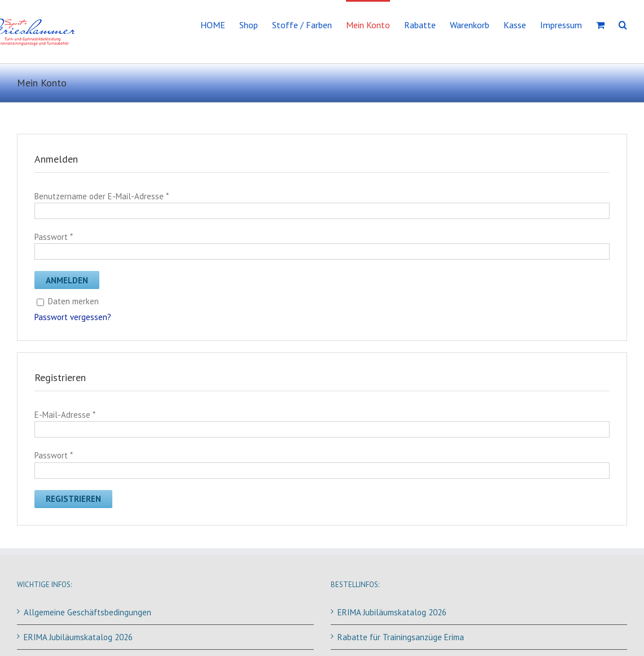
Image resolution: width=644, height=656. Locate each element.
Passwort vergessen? (73, 317)
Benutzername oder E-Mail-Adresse (101, 196)
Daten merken (68, 301)
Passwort (53, 237)
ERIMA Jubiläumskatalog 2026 (78, 637)
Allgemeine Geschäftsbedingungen (87, 612)
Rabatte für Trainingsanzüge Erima (401, 637)
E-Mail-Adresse (65, 415)
